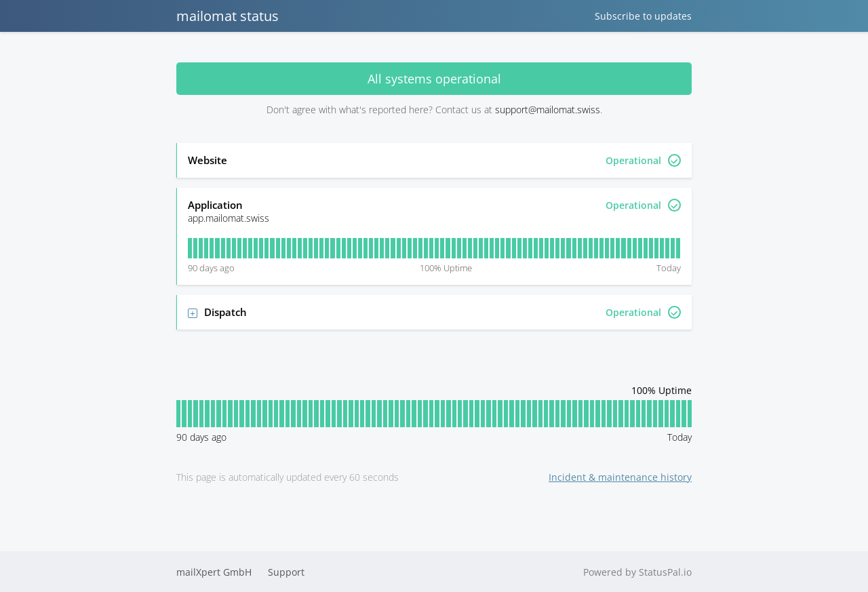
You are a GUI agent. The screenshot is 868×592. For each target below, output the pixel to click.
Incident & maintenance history (620, 477)
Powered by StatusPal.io (637, 572)
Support (286, 572)
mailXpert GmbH (214, 572)
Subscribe (643, 16)
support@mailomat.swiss (548, 110)
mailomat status (228, 16)
